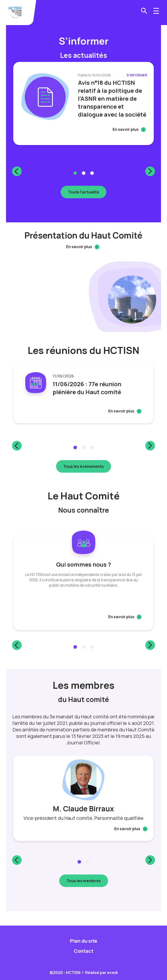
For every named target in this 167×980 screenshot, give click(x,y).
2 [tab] (84, 173)
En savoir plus (126, 129)
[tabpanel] (83, 103)
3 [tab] (92, 173)
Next (150, 171)
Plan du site (84, 941)
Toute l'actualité (83, 192)
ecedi (112, 973)
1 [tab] (75, 173)
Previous (17, 171)
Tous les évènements (83, 466)
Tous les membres (84, 881)
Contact (84, 951)
